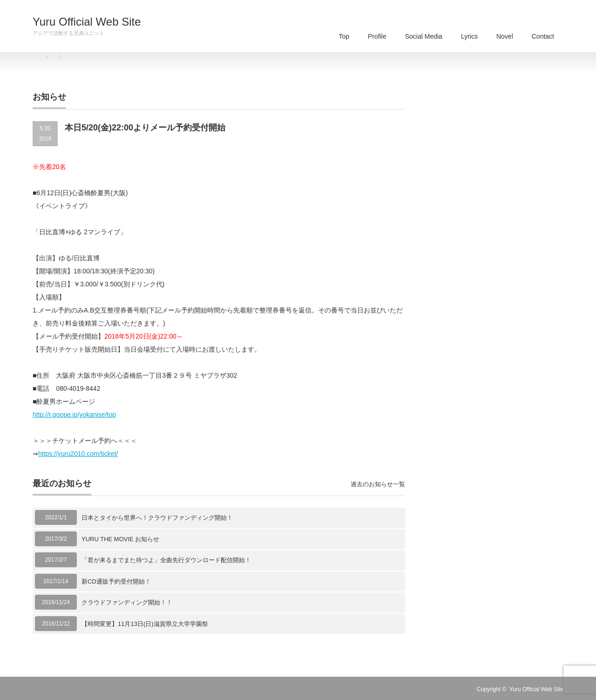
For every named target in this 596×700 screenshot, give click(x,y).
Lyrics (469, 36)
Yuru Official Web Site (87, 22)
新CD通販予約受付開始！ (116, 581)
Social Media (424, 36)
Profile (377, 36)
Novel (505, 36)
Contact (543, 36)
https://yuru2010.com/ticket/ (78, 454)
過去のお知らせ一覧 (378, 484)
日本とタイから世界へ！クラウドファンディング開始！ (157, 518)
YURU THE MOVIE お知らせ (120, 539)
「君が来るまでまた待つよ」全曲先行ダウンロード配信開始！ (166, 560)
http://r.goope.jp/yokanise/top (74, 415)
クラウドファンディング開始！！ (127, 602)
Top (344, 36)
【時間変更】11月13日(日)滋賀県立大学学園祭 (145, 624)
